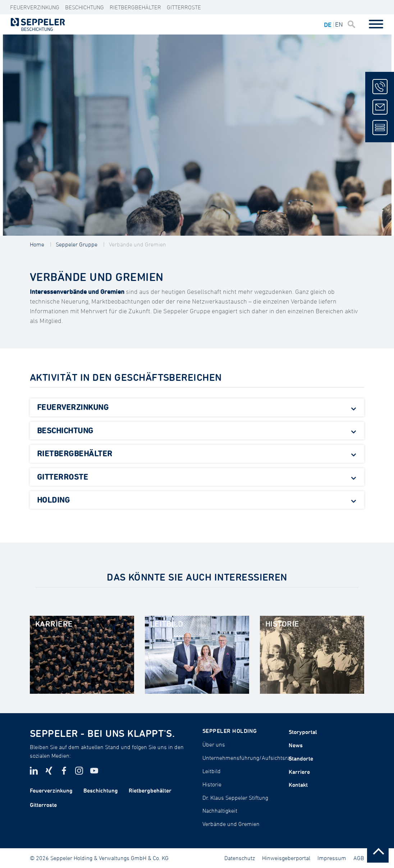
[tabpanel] (197, 135)
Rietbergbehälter (135, 7)
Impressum (332, 858)
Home (37, 244)
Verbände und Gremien (138, 244)
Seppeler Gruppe (77, 244)
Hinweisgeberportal (286, 858)
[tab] (197, 407)
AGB (359, 858)
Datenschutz (240, 858)
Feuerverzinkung (35, 7)
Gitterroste (184, 7)
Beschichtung (84, 7)
